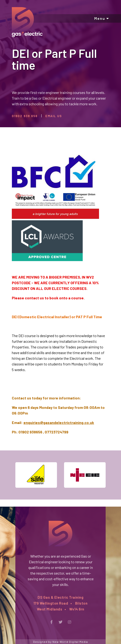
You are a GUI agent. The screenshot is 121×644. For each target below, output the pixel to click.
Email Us (54, 116)
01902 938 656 (25, 116)
